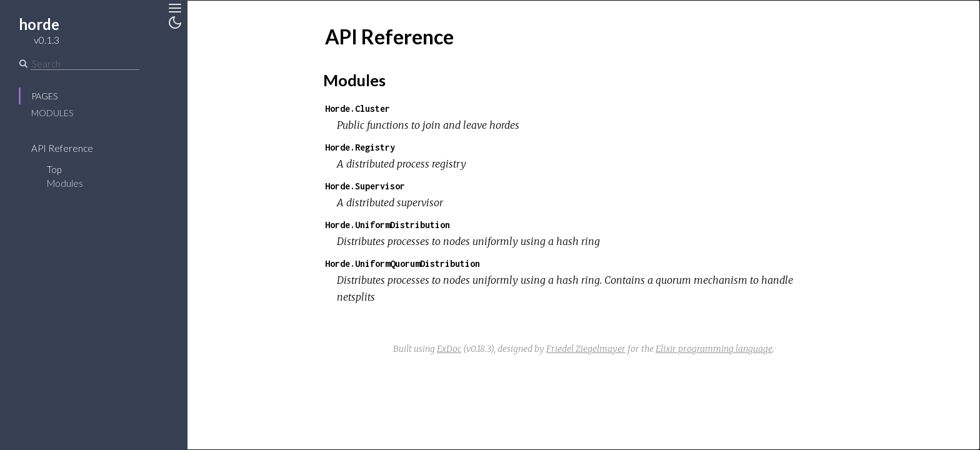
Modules (52, 113)
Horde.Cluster (357, 108)
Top (54, 169)
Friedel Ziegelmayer (586, 349)
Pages (44, 96)
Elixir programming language (714, 349)
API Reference (62, 148)
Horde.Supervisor (365, 186)
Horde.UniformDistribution (387, 225)
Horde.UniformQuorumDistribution (402, 263)
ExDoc (449, 349)
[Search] (85, 64)
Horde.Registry (360, 147)
